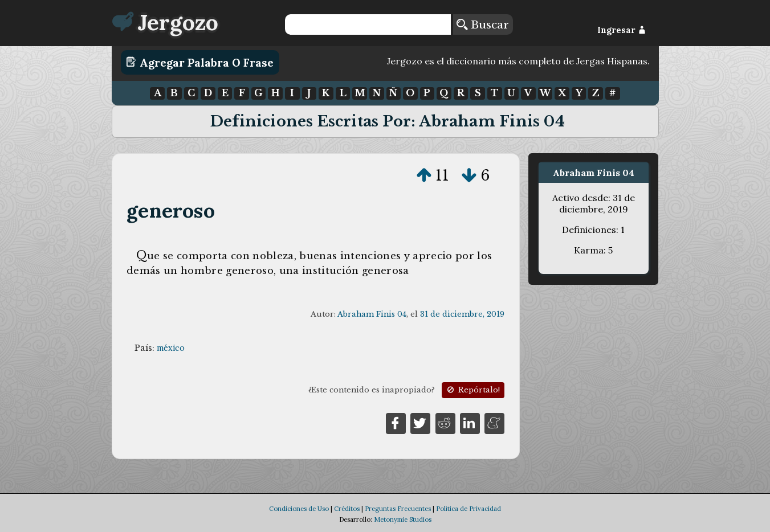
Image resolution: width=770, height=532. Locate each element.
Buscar (483, 24)
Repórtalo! (472, 390)
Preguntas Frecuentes (398, 509)
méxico (171, 348)
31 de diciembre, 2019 (462, 314)
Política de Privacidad (468, 509)
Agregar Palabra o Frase (200, 62)
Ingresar (622, 30)
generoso (171, 210)
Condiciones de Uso (299, 509)
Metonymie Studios (403, 519)
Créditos (347, 509)
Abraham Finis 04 (372, 314)
